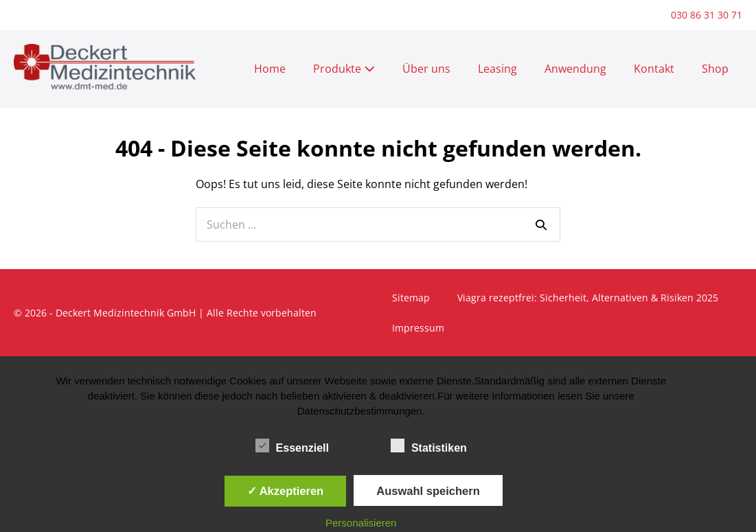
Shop (715, 69)
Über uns (426, 69)
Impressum (418, 328)
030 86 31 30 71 (707, 15)
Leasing (497, 69)
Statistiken (429, 446)
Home (270, 69)
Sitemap (411, 298)
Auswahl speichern (428, 491)
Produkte (344, 69)
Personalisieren (361, 523)
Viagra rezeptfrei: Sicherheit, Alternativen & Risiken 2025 (588, 298)
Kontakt (654, 69)
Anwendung (575, 69)
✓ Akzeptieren (286, 491)
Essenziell (292, 446)
